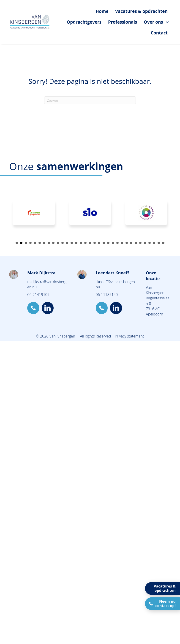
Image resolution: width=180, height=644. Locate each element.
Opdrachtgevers (84, 22)
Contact (159, 33)
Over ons (153, 22)
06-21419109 (38, 295)
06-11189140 (107, 295)
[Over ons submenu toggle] (167, 22)
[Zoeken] (90, 100)
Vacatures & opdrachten (141, 11)
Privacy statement (129, 336)
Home (102, 11)
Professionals (123, 22)
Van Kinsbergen (155, 290)
